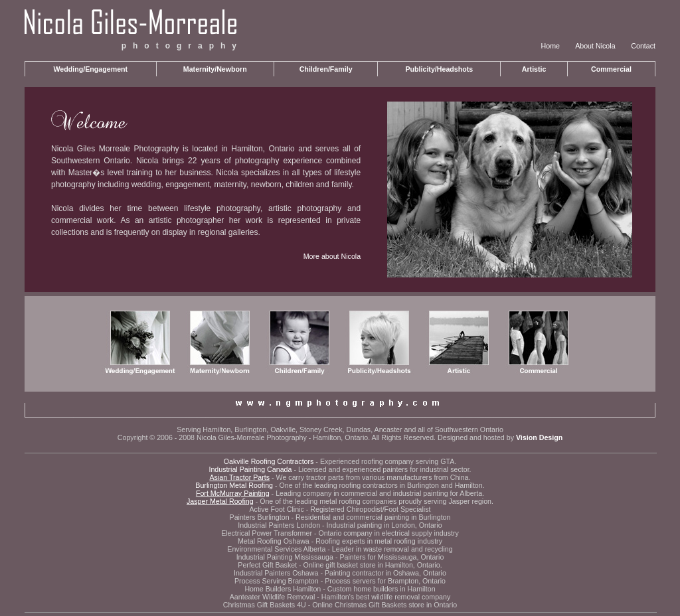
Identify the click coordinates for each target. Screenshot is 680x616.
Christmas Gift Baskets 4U (265, 605)
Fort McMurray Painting (233, 493)
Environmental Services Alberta (276, 549)
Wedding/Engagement (90, 69)
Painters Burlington (260, 517)
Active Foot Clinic (276, 509)
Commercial (611, 69)
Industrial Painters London (279, 525)
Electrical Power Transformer (267, 533)
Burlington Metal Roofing (234, 485)
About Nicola (595, 46)
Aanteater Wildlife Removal (273, 597)
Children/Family (326, 69)
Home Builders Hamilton (283, 589)
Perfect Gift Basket (267, 565)
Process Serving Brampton (277, 581)
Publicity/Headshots (439, 69)
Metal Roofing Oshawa (274, 541)
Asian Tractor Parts (239, 477)
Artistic (534, 69)
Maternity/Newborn (215, 69)
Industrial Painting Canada (250, 469)
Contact (643, 46)
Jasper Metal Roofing (220, 501)
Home (551, 46)
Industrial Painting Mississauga (285, 557)
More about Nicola (332, 256)
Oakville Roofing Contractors (269, 461)
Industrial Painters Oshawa (276, 573)
